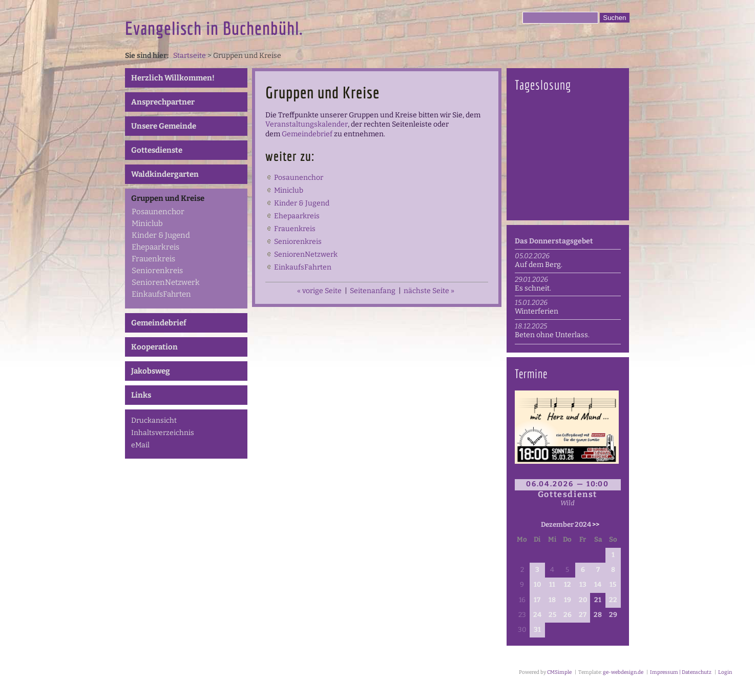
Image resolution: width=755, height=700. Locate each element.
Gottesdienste (157, 150)
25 (552, 615)
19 (568, 600)
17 (537, 600)
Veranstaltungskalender (307, 124)
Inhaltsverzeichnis (163, 433)
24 (537, 615)
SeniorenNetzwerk (166, 282)
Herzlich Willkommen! (173, 78)
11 (552, 585)
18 (552, 600)
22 (613, 600)
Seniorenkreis (157, 271)
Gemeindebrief (159, 323)
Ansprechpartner (163, 102)
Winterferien (537, 311)
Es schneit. (533, 288)
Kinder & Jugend (161, 235)
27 (583, 615)
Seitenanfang (373, 291)
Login (725, 672)
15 (613, 585)
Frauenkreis (153, 259)
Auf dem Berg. (539, 265)
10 (537, 585)
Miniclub (147, 223)
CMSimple (559, 672)
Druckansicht (154, 420)
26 (568, 615)
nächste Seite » (429, 291)
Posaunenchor (158, 212)
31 (537, 630)
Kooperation (154, 347)
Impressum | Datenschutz (680, 672)
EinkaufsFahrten (161, 294)
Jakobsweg (151, 371)
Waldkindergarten (165, 174)
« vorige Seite (319, 291)
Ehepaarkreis (155, 247)
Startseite (190, 56)
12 (568, 585)
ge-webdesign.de (623, 672)
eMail (140, 445)
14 (598, 585)
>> (596, 525)
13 (583, 585)
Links (141, 395)
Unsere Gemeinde (164, 126)
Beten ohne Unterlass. (552, 335)
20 (583, 600)
